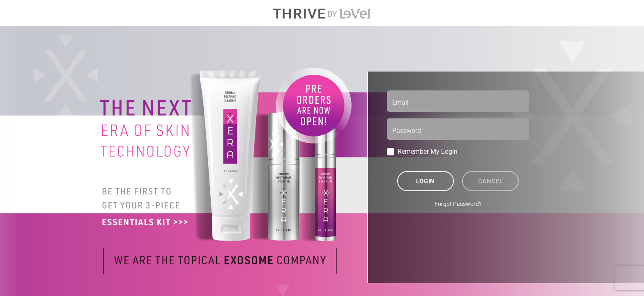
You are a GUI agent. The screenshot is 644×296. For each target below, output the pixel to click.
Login (425, 181)
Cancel (491, 181)
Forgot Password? (458, 204)
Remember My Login (428, 151)
